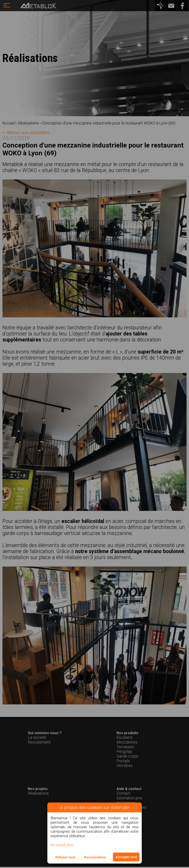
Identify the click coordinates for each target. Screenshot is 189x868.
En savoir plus (62, 845)
